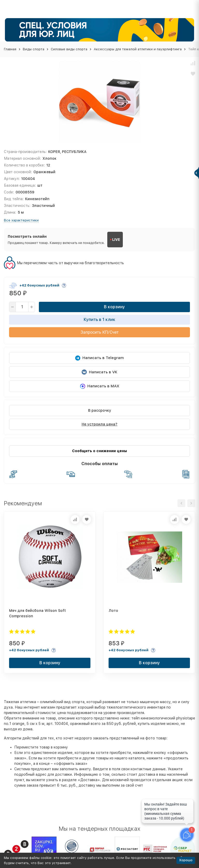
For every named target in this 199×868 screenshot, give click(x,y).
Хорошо (186, 860)
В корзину (114, 307)
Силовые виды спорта (69, 49)
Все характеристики (21, 220)
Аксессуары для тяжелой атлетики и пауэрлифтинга (138, 49)
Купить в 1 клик (99, 320)
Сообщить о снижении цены (99, 451)
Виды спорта (34, 49)
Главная (10, 49)
